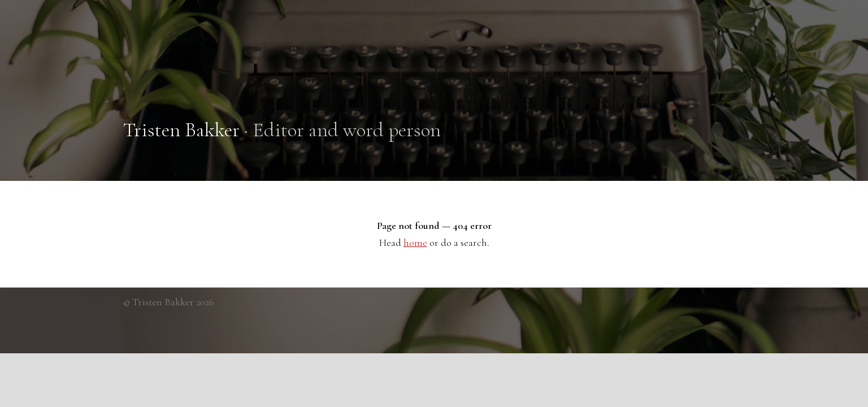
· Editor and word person (282, 130)
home (415, 243)
